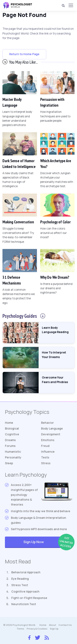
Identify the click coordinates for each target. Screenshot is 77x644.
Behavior (47, 423)
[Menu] (71, 5)
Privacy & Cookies (37, 629)
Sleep (9, 463)
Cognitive (12, 434)
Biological (12, 428)
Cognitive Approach (25, 591)
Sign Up (54, 629)
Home (9, 423)
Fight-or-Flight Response (29, 598)
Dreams (10, 440)
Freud (45, 446)
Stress (46, 463)
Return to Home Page (24, 54)
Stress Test (20, 585)
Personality (13, 457)
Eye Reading (20, 579)
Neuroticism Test (24, 604)
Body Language (52, 428)
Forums (10, 446)
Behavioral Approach (26, 572)
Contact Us (65, 625)
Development (51, 434)
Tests (45, 457)
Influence (48, 452)
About (52, 625)
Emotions (48, 440)
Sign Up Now (48, 542)
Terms (20, 629)
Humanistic (13, 452)
